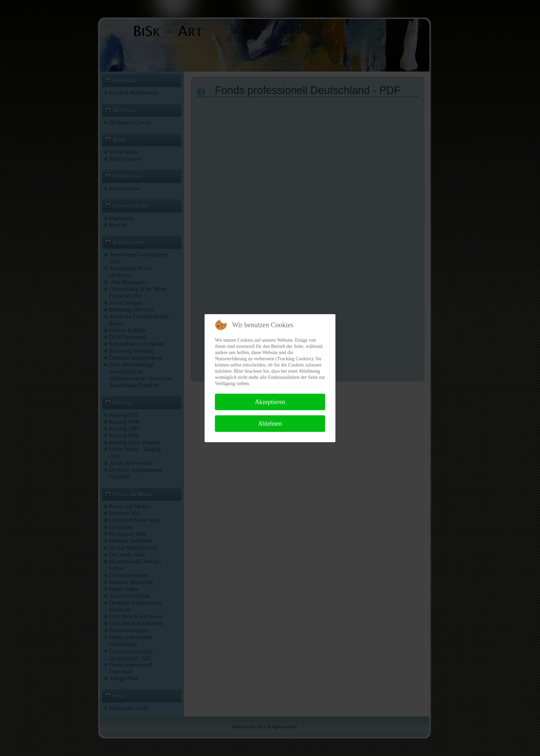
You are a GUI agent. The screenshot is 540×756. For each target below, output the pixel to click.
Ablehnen (270, 424)
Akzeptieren (270, 402)
